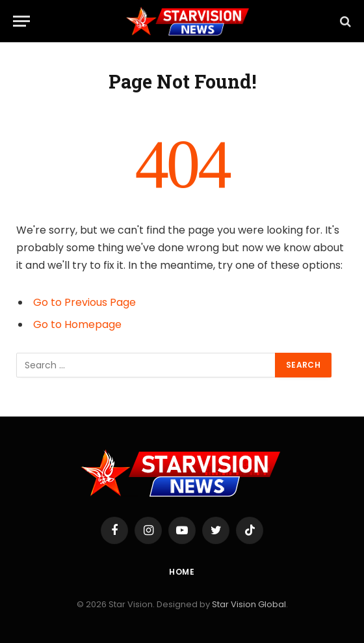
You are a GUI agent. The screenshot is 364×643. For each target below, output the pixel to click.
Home (182, 572)
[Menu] (21, 21)
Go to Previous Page (84, 302)
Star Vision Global (249, 604)
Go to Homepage (77, 324)
